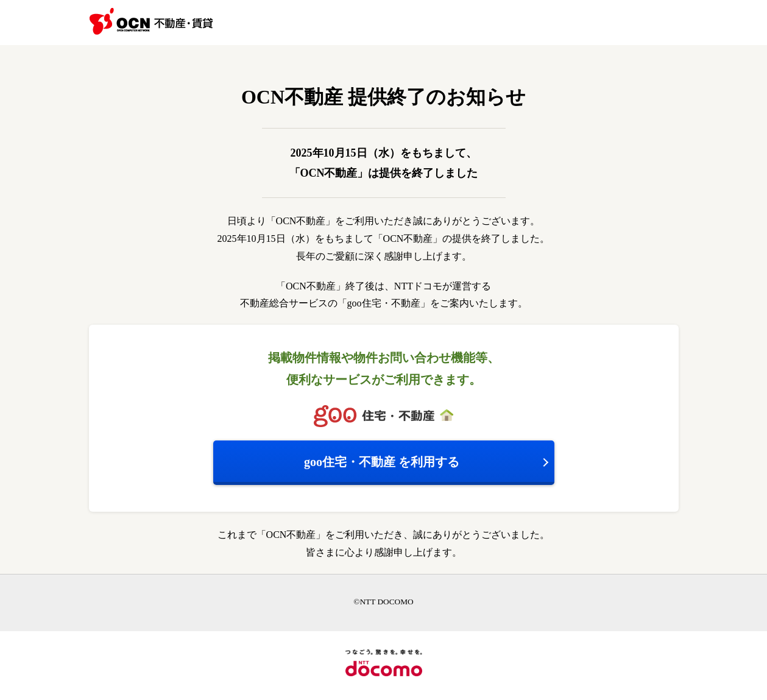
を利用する (382, 462)
